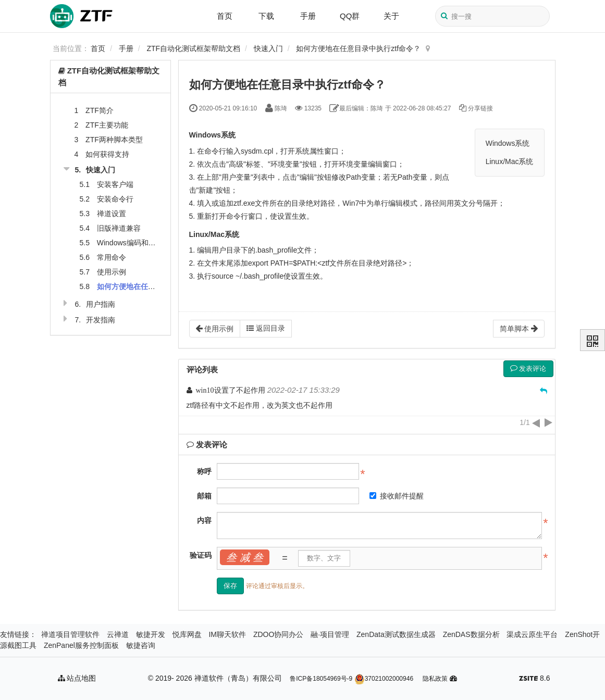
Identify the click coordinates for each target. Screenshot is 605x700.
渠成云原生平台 (532, 634)
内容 (204, 520)
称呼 (204, 471)
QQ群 (350, 16)
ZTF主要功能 (107, 125)
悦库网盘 (187, 634)
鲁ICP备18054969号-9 (321, 679)
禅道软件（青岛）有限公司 (238, 678)
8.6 (534, 679)
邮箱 (204, 496)
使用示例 (112, 272)
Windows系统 (508, 143)
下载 (266, 16)
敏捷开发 (151, 634)
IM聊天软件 (227, 634)
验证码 (201, 555)
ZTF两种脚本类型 (114, 140)
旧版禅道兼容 (119, 228)
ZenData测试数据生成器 (396, 634)
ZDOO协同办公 (278, 634)
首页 (225, 16)
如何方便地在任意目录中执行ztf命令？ (358, 48)
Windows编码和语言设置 (137, 243)
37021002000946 (384, 679)
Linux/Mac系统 (510, 161)
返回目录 (266, 328)
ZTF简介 (100, 110)
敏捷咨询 (141, 645)
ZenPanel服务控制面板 (81, 645)
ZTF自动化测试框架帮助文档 (194, 48)
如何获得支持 (107, 154)
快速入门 (268, 48)
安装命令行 (115, 199)
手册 (308, 16)
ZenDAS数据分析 (471, 634)
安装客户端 (115, 184)
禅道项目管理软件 (70, 634)
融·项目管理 (330, 634)
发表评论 (528, 368)
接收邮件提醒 (397, 496)
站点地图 (77, 678)
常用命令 (112, 257)
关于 (391, 16)
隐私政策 (435, 679)
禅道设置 (112, 214)
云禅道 (118, 634)
